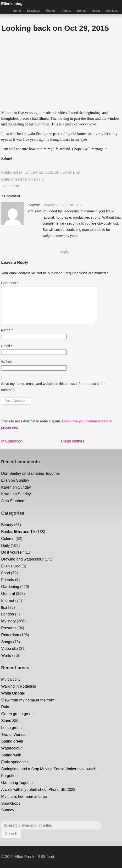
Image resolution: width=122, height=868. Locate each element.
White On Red (13, 693)
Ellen (77, 172)
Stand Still (10, 721)
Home (17, 11)
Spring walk (11, 755)
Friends (8, 580)
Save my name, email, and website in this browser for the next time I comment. (53, 387)
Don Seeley (11, 473)
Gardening (10, 587)
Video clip (36, 179)
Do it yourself (12, 552)
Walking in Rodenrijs (19, 686)
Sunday (22, 480)
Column (8, 539)
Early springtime (15, 762)
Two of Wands (13, 735)
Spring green (12, 741)
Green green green (17, 714)
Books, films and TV (18, 532)
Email (7, 346)
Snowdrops (11, 803)
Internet (8, 601)
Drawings (33, 11)
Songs (81, 11)
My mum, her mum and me (24, 796)
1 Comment (10, 186)
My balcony (11, 679)
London (8, 614)
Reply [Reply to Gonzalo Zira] (64, 252)
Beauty (7, 525)
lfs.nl (5, 607)
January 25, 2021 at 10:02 (63, 205)
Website (7, 362)
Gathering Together (44, 473)
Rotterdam (10, 635)
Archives (112, 11)
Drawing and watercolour (22, 559)
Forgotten (9, 776)
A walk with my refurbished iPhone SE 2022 (38, 790)
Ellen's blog (12, 4)
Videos (66, 11)
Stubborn (18, 501)
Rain (5, 707)
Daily (6, 546)
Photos (51, 11)
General (8, 594)
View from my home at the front (28, 700)
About (96, 11)
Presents (9, 628)
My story (8, 621)
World (6, 655)
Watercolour (11, 748)
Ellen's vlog (11, 566)
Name (7, 330)
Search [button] (11, 834)
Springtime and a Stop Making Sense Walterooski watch (49, 769)
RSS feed (46, 857)
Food (6, 573)
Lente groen (11, 728)
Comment (10, 283)
